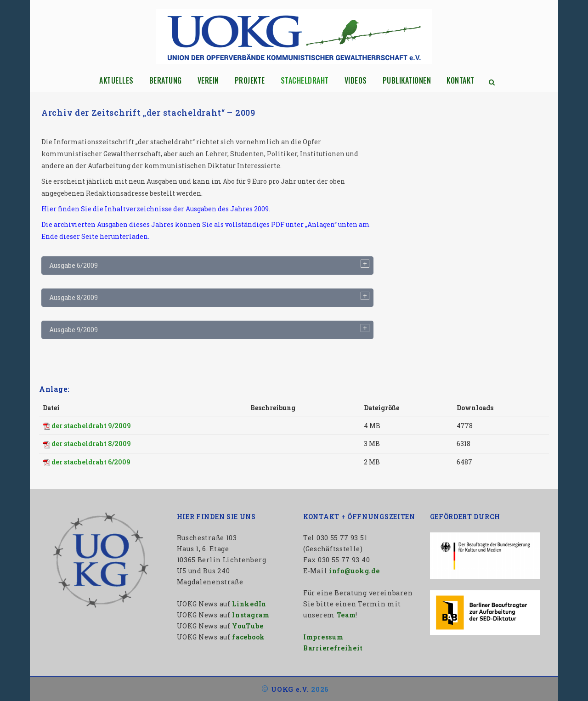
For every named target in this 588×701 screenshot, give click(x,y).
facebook (249, 637)
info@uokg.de (354, 571)
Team (346, 615)
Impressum (323, 637)
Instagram (251, 615)
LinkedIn (249, 604)
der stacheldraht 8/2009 (91, 444)
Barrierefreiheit (333, 648)
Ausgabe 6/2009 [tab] (73, 265)
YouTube (248, 626)
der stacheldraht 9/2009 (91, 426)
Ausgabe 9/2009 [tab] (73, 330)
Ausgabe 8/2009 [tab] (73, 297)
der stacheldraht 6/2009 (91, 462)
